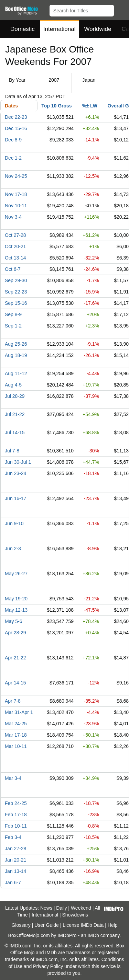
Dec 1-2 (13, 158)
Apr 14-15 (15, 683)
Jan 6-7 (13, 883)
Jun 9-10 (14, 523)
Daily (61, 908)
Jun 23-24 (15, 473)
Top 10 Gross (56, 106)
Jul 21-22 (15, 414)
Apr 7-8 (13, 701)
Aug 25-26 (16, 344)
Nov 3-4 (13, 217)
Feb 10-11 (16, 826)
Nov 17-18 (16, 194)
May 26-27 (16, 574)
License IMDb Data (83, 925)
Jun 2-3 (13, 549)
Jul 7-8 (12, 451)
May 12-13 (16, 610)
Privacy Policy (48, 966)
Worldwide (98, 29)
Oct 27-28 (15, 235)
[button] (121, 9)
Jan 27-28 (15, 849)
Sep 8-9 (13, 314)
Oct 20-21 (15, 246)
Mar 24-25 (16, 724)
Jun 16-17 (15, 498)
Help (113, 925)
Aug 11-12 (16, 373)
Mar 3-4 (13, 778)
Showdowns (75, 915)
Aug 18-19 (16, 355)
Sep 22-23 (16, 292)
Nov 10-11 (16, 206)
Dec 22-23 (16, 117)
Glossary (21, 925)
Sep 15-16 (16, 303)
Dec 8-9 (13, 140)
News (46, 908)
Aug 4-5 (13, 385)
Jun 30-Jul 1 (18, 462)
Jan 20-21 (15, 860)
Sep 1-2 (13, 326)
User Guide (47, 925)
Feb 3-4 (13, 837)
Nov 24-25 (16, 176)
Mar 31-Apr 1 (19, 712)
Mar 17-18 (16, 735)
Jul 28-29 (15, 396)
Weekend (81, 908)
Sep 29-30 (16, 280)
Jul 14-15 (15, 433)
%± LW (90, 106)
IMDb (93, 935)
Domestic (23, 29)
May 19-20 (16, 599)
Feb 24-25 (16, 803)
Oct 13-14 (15, 258)
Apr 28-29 (15, 633)
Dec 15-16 (16, 128)
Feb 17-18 (16, 815)
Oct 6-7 (13, 269)
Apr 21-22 (15, 658)
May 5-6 (14, 621)
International (60, 29)
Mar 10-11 (16, 746)
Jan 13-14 (15, 871)
